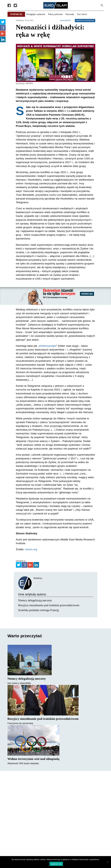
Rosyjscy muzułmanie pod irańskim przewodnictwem (49, 605)
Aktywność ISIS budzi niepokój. (23, 763)
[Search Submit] (102, 5)
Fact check (82, 14)
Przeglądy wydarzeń (36, 14)
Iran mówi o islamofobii (19, 683)
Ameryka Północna (85, 21)
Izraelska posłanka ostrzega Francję (39, 610)
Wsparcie (16, 14)
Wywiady (70, 14)
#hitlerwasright (48, 346)
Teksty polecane (55, 14)
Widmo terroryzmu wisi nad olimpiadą (33, 759)
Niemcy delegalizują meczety (35, 600)
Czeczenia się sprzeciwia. (21, 723)
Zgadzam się (56, 864)
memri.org (31, 549)
